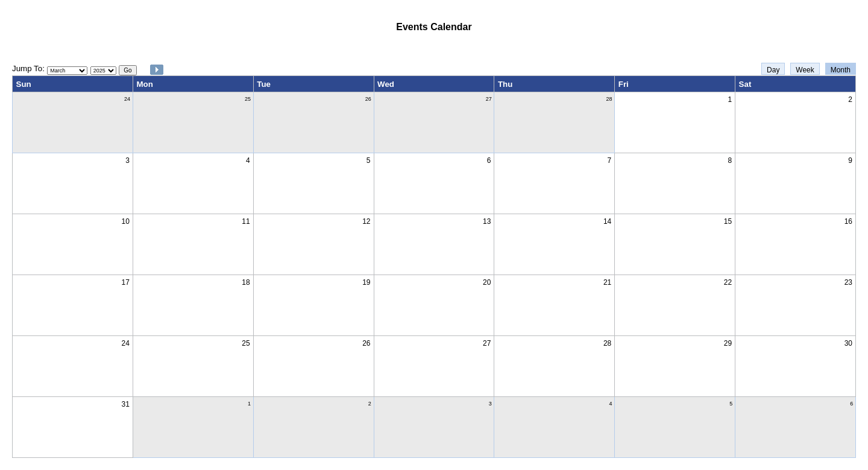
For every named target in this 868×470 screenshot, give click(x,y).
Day (773, 70)
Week (805, 70)
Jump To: (28, 68)
